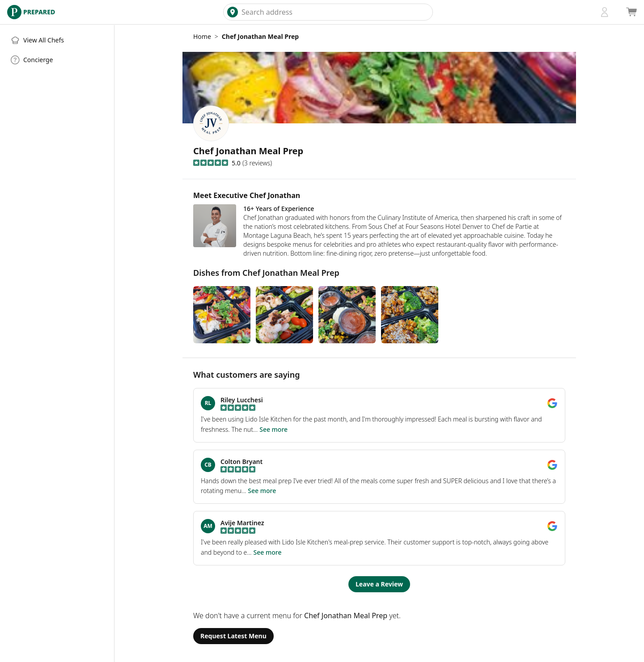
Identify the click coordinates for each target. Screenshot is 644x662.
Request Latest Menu (233, 636)
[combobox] (335, 12)
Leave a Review (379, 584)
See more (273, 429)
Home (202, 36)
